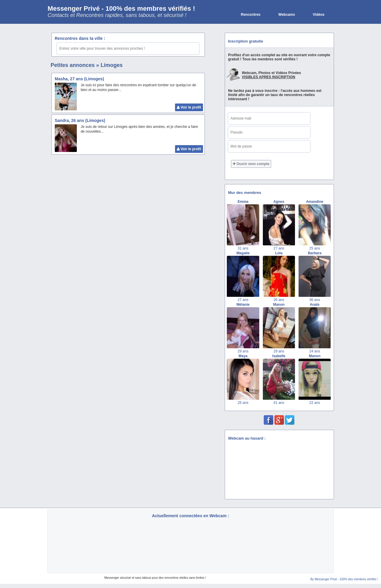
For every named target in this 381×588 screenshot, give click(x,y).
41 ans (279, 403)
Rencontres (251, 15)
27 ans (279, 248)
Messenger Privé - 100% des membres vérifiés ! (121, 8)
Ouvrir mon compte (251, 164)
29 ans (243, 351)
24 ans (315, 351)
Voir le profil (189, 107)
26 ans (279, 300)
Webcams (287, 15)
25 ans (315, 248)
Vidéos (319, 15)
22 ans (315, 403)
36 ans (315, 300)
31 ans (243, 248)
